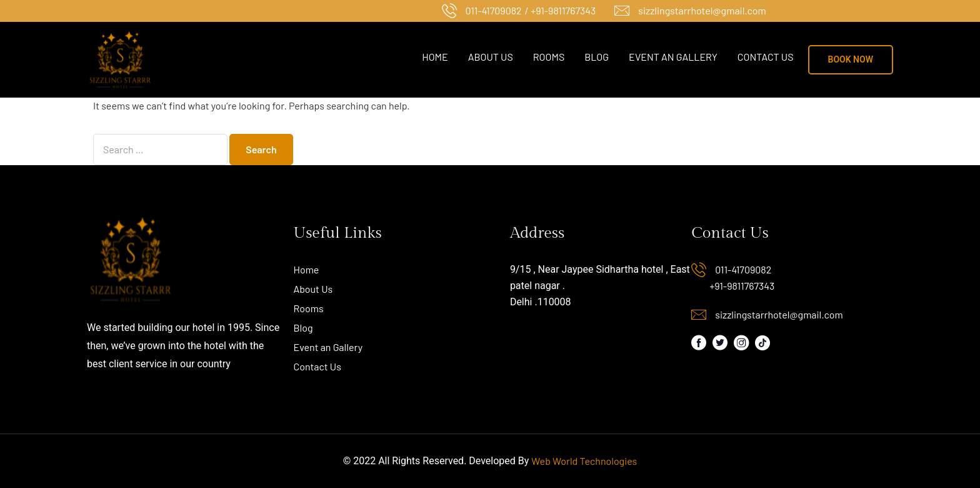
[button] (851, 60)
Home (435, 57)
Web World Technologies (584, 461)
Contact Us (766, 57)
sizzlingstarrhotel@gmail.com (702, 10)
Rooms (549, 57)
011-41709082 (494, 10)
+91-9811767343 (742, 286)
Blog (597, 57)
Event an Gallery (673, 57)
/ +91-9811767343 (561, 10)
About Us (491, 57)
